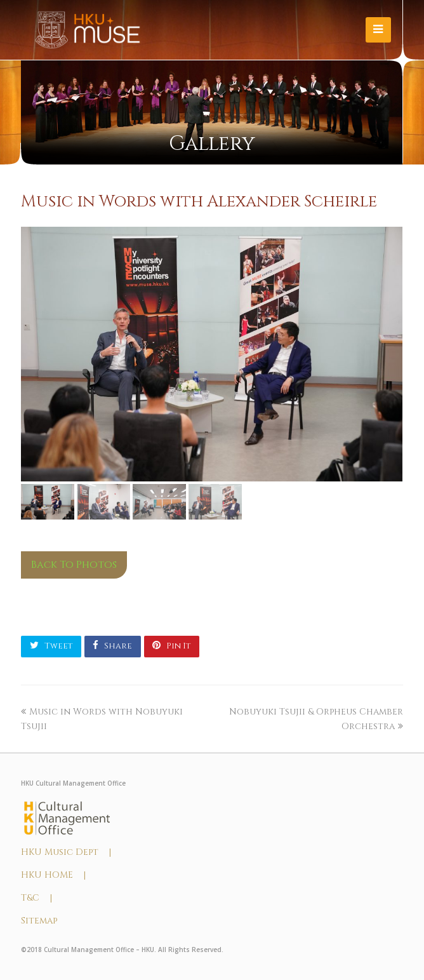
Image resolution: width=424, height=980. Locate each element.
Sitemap (39, 921)
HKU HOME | (53, 875)
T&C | (36, 898)
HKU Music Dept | (66, 852)
